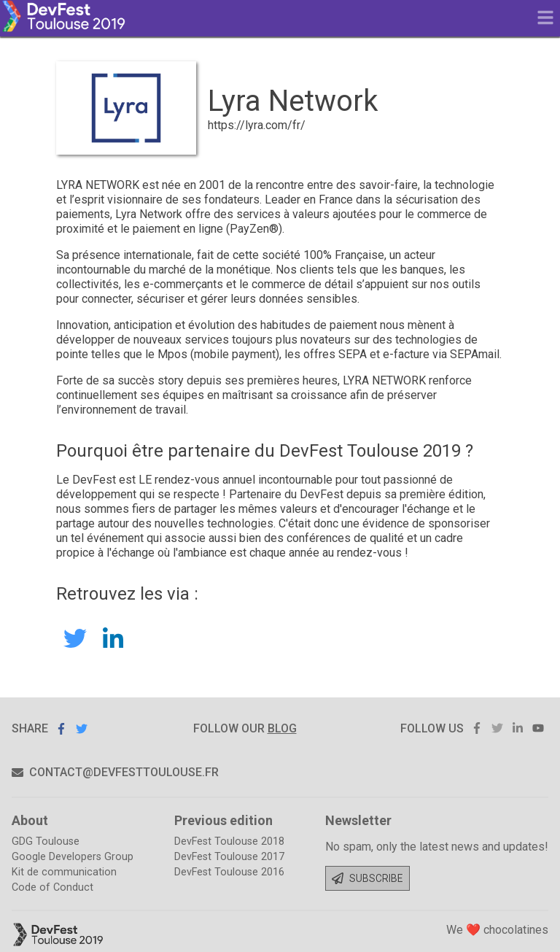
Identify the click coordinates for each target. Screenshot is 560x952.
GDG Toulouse (46, 841)
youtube (538, 728)
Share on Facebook (61, 729)
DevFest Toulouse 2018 (229, 841)
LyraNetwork (75, 638)
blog (282, 728)
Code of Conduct (52, 887)
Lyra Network (113, 639)
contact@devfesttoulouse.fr (115, 772)
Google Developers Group (73, 857)
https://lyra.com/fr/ (257, 125)
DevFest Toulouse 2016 (229, 872)
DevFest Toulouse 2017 (229, 857)
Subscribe (367, 878)
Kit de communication (64, 872)
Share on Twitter (82, 728)
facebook (477, 728)
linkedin (518, 728)
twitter (497, 728)
